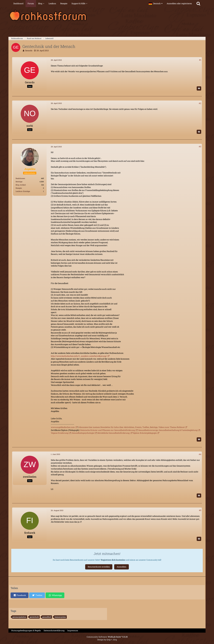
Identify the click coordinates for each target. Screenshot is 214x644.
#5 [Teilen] (200, 510)
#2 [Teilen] (200, 103)
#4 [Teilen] (200, 454)
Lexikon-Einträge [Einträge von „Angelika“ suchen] (23, 191)
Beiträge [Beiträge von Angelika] (19, 182)
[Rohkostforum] (107, 15)
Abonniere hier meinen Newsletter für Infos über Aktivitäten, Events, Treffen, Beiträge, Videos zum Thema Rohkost (132, 427)
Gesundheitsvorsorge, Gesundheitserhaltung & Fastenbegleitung (168, 430)
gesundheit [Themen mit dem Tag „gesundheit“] (47, 617)
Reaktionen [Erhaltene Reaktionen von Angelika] (20, 178)
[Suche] (198, 4)
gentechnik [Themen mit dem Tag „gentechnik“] (34, 617)
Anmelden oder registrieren (179, 3)
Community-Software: (107, 637)
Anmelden (122, 567)
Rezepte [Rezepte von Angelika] (19, 188)
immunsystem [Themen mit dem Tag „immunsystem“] (60, 617)
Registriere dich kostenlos (113, 560)
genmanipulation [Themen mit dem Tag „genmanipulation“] (19, 617)
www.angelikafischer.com (63, 427)
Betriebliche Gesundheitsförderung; (114, 433)
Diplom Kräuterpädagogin (145, 433)
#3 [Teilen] (200, 147)
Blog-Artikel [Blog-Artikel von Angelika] (21, 185)
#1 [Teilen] (200, 60)
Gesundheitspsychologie (83, 433)
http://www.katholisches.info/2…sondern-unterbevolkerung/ (79, 356)
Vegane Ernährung (60, 433)
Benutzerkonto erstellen (99, 567)
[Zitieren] (199, 88)
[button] (156, 4)
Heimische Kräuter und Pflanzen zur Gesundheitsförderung (107, 430)
